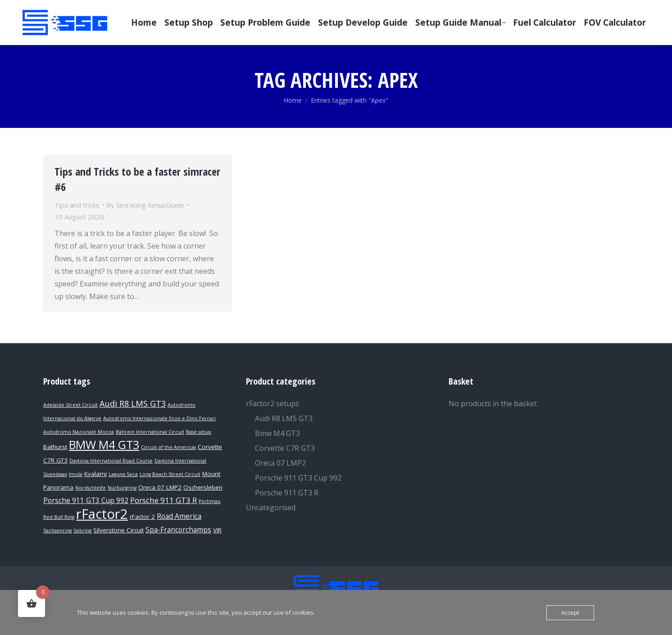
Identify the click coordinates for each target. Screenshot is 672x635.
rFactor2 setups (272, 404)
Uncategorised (271, 508)
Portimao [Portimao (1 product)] (210, 501)
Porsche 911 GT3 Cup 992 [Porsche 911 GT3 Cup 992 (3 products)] (86, 501)
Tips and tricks (77, 205)
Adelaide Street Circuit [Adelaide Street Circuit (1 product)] (70, 405)
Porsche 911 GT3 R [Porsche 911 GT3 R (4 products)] (163, 500)
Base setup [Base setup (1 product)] (199, 432)
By (145, 205)
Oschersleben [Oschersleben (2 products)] (203, 487)
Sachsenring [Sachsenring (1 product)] (57, 531)
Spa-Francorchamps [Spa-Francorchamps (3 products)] (178, 530)
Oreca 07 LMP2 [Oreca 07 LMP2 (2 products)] (160, 487)
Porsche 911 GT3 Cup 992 (298, 478)
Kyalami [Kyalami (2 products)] (95, 474)
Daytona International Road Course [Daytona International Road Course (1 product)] (111, 461)
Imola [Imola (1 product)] (76, 474)
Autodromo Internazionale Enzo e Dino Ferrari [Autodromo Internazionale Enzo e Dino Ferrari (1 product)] (159, 418)
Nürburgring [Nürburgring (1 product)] (122, 488)
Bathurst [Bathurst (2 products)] (55, 447)
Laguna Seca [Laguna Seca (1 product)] (123, 474)
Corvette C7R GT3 (285, 448)
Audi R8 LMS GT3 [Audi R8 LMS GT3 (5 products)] (133, 403)
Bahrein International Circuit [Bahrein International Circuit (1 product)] (150, 432)
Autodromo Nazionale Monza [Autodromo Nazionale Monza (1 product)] (79, 432)
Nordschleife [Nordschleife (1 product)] (91, 488)
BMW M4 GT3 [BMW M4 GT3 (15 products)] (104, 444)
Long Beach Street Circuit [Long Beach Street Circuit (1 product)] (170, 474)
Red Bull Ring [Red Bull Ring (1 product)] (59, 517)
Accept (570, 612)
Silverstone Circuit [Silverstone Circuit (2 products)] (118, 530)
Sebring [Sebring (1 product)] (82, 531)
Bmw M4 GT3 (277, 433)
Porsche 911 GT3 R (287, 493)
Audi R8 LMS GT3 (284, 418)
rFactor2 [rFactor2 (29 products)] (102, 514)
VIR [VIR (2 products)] (217, 530)
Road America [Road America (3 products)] (179, 516)
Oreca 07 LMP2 (280, 463)
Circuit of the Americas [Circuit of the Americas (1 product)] (168, 447)
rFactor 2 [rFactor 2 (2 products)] (142, 517)
